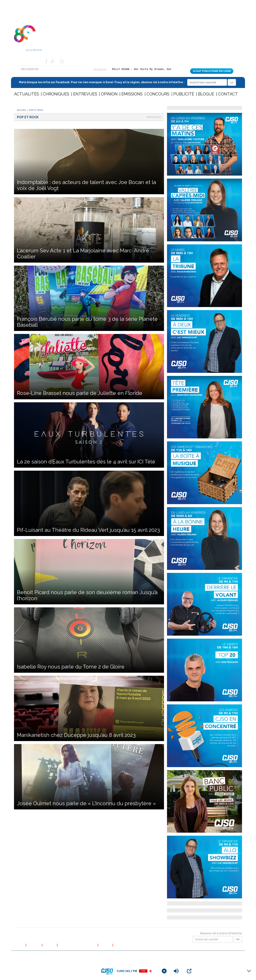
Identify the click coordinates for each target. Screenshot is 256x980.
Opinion (109, 94)
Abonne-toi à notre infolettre (221, 933)
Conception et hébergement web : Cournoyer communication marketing (203, 956)
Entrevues (85, 94)
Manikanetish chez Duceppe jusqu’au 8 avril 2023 (76, 735)
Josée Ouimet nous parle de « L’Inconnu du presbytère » (86, 803)
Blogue (206, 94)
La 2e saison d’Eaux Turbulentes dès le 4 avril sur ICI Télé (86, 462)
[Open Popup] (189, 971)
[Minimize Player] (249, 971)
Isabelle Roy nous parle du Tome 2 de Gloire (71, 667)
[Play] (164, 971)
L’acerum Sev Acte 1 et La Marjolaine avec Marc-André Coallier (83, 254)
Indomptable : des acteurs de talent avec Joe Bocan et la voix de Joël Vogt (86, 185)
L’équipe (50, 945)
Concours (158, 94)
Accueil (20, 61)
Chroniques (56, 94)
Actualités (26, 94)
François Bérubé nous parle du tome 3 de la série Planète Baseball (87, 322)
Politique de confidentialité (78, 945)
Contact (37, 61)
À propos (34, 945)
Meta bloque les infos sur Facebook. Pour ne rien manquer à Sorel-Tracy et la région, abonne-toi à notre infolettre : (127, 82)
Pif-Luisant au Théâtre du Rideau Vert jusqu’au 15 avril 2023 (88, 530)
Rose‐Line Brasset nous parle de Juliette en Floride (80, 393)
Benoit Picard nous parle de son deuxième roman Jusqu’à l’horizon (87, 595)
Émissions (132, 94)
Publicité (184, 94)
